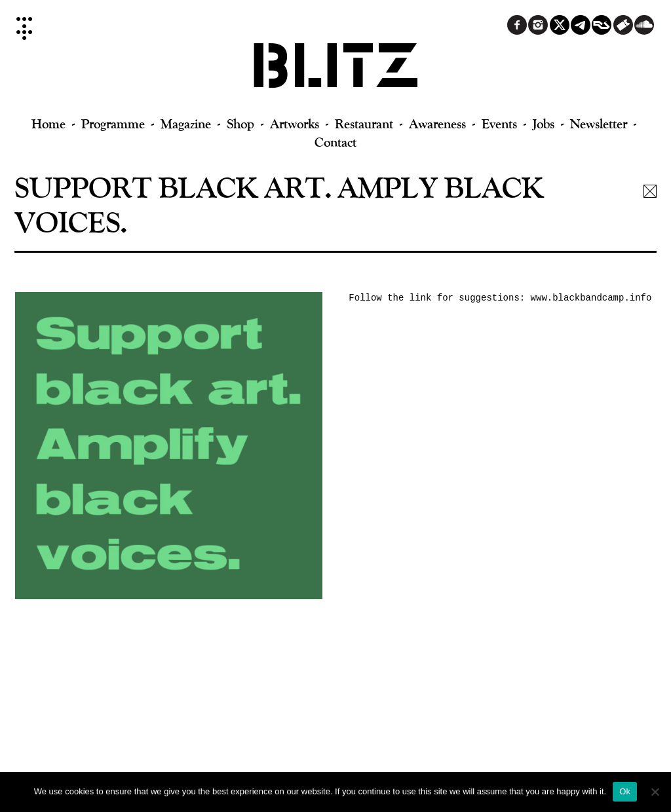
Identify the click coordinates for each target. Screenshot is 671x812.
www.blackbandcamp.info (591, 298)
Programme (113, 123)
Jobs (544, 123)
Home (48, 123)
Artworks (295, 123)
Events (499, 123)
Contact (335, 142)
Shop (240, 123)
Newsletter (599, 123)
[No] (655, 792)
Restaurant (364, 123)
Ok (625, 791)
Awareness (437, 123)
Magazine (186, 123)
